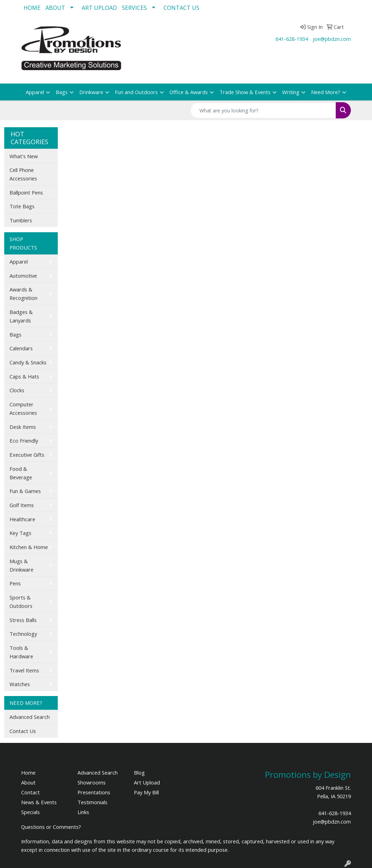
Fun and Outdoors (136, 92)
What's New (24, 156)
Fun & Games (25, 491)
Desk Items (23, 427)
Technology (23, 634)
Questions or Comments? (51, 827)
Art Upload (147, 782)
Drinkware (91, 92)
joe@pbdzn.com (332, 39)
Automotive (23, 276)
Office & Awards (189, 92)
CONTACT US (181, 8)
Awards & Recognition (23, 294)
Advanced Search (30, 717)
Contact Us (23, 731)
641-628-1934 (292, 39)
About (28, 782)
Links (83, 812)
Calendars (21, 348)
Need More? (326, 92)
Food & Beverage (21, 473)
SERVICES (134, 8)
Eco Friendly (24, 441)
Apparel (35, 92)
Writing (291, 92)
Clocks (17, 390)
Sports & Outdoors (21, 602)
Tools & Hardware (21, 652)
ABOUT (55, 8)
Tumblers (21, 220)
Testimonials (92, 802)
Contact (30, 792)
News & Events (39, 802)
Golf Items (22, 505)
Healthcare (22, 519)
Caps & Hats (24, 376)
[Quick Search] (263, 110)
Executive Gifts (27, 455)
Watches (20, 684)
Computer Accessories (23, 408)
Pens (15, 583)
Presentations (94, 792)
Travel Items (24, 670)
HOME (32, 8)
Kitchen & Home (29, 547)
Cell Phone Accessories (23, 174)
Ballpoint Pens (26, 192)
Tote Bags (22, 206)
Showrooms (92, 782)
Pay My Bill (146, 792)
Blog (139, 772)
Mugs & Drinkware (21, 565)
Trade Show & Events (245, 92)
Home (28, 772)
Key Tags (20, 533)
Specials (30, 812)
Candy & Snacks (28, 362)
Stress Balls (23, 620)
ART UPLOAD (99, 8)
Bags (62, 92)
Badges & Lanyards (21, 316)
